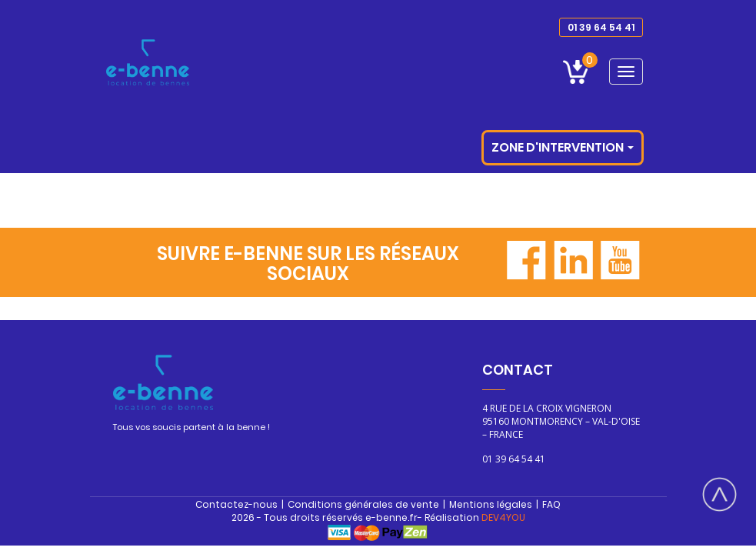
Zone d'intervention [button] (563, 147)
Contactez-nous (236, 504)
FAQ (551, 504)
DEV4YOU (503, 517)
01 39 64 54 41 (601, 27)
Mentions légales (491, 504)
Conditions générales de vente (363, 504)
